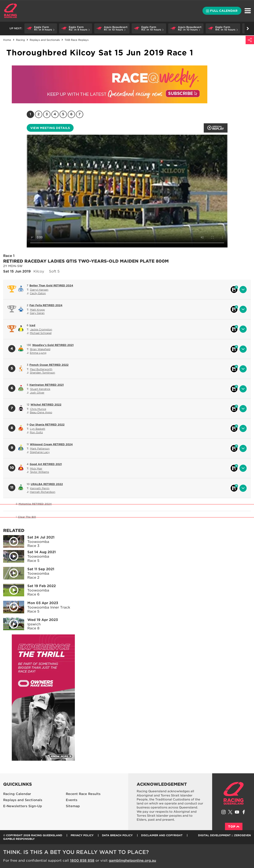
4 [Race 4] (55, 114)
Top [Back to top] (234, 827)
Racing (20, 40)
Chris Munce (38, 409)
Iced (32, 325)
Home (11, 11)
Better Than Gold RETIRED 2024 (51, 285)
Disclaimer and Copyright (162, 835)
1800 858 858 (82, 861)
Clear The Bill (27, 517)
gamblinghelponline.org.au (132, 861)
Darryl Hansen (39, 290)
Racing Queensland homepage (234, 793)
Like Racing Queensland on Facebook (244, 812)
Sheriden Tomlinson (42, 373)
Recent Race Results (83, 794)
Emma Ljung (38, 353)
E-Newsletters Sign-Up (23, 806)
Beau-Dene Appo (41, 412)
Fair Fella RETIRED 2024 (46, 305)
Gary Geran (37, 313)
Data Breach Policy (117, 835)
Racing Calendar (17, 794)
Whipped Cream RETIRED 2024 (51, 444)
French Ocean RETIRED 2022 (49, 365)
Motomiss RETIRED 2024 (35, 504)
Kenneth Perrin (40, 488)
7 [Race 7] (79, 114)
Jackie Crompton (41, 329)
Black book (234, 290)
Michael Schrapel (41, 333)
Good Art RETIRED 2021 (46, 464)
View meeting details (50, 128)
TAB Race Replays (77, 40)
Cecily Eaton (38, 293)
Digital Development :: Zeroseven (224, 835)
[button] (41, 28)
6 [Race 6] (71, 114)
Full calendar (222, 11)
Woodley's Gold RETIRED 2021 (53, 345)
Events (72, 800)
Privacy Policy (82, 835)
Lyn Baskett (38, 429)
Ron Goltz (36, 432)
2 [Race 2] (38, 114)
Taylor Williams (39, 472)
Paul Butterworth (41, 369)
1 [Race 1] (30, 114)
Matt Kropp (37, 310)
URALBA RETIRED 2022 (47, 484)
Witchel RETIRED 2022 (46, 405)
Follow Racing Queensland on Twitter (230, 812)
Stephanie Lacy (40, 452)
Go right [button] (248, 29)
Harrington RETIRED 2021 (47, 385)
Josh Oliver (37, 393)
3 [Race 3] (47, 114)
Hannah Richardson (43, 492)
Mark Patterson (40, 449)
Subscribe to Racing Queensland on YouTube (237, 812)
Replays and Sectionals (45, 40)
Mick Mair (36, 469)
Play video (11, 541)
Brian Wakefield (40, 349)
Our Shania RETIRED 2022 (47, 425)
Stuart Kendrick (40, 389)
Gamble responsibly (19, 839)
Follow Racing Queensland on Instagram (224, 812)
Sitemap (73, 806)
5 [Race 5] (63, 114)
